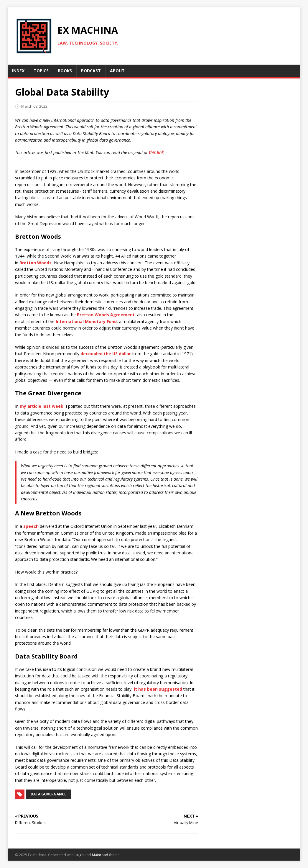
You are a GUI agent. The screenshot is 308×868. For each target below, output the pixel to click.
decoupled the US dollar (106, 354)
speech (31, 526)
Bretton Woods (36, 263)
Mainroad (100, 855)
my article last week (42, 406)
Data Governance (48, 794)
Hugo (79, 855)
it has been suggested (158, 689)
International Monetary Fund (86, 321)
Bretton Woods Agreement (106, 315)
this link (156, 152)
